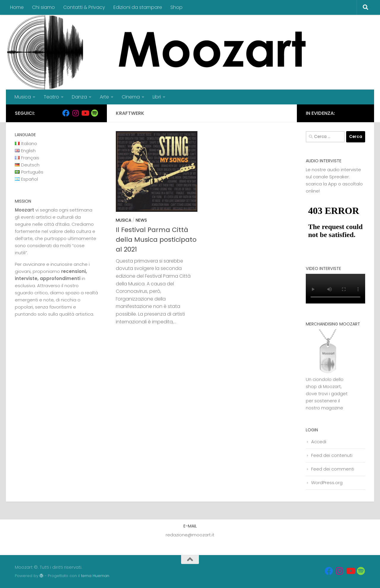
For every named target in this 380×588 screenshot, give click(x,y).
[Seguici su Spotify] (94, 113)
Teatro (51, 97)
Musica (23, 97)
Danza (79, 97)
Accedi (319, 442)
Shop (176, 7)
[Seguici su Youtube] (85, 113)
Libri (157, 97)
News (141, 220)
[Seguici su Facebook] (66, 113)
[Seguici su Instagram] (75, 113)
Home (17, 7)
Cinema (131, 97)
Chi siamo (43, 7)
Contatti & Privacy (84, 7)
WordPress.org (327, 483)
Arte (104, 97)
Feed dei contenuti (332, 455)
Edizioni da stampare (138, 7)
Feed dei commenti (333, 469)
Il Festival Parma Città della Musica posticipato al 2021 (156, 240)
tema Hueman (95, 576)
